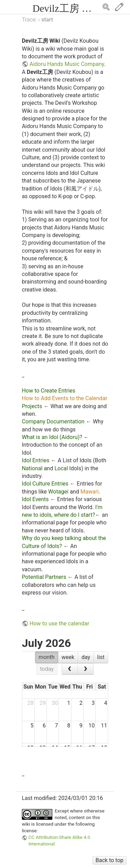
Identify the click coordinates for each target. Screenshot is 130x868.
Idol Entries (36, 460)
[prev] (70, 669)
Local (61, 468)
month (46, 657)
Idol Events (35, 499)
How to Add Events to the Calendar (65, 398)
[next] (85, 669)
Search (106, 7)
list (101, 657)
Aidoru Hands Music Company (67, 64)
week (68, 657)
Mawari (90, 492)
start (47, 20)
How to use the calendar (59, 623)
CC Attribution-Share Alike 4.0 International (59, 840)
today (47, 669)
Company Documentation (53, 422)
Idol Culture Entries (45, 484)
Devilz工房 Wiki (67, 8)
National (32, 468)
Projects (32, 406)
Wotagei (58, 492)
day (86, 657)
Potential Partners (44, 577)
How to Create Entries (49, 391)
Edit (119, 7)
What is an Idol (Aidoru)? (52, 437)
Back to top (110, 860)
